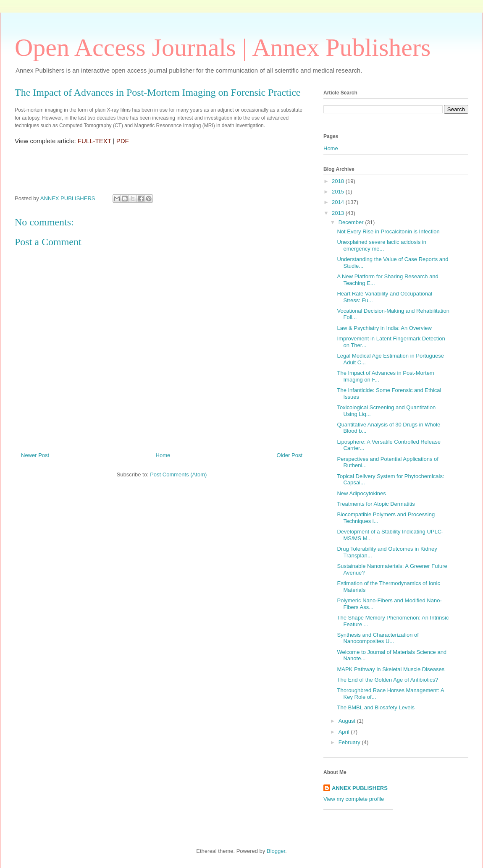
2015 (339, 192)
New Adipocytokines (361, 493)
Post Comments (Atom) (178, 475)
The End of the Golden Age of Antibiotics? (387, 680)
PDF (123, 141)
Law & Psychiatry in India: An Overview (384, 328)
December (352, 222)
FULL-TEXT (94, 141)
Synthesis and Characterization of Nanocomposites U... (378, 638)
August (348, 721)
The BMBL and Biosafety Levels (376, 707)
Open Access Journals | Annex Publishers (223, 47)
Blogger (276, 851)
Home (163, 455)
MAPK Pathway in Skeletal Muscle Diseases (391, 669)
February (350, 742)
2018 (339, 181)
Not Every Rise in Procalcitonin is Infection (388, 231)
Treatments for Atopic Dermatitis (376, 504)
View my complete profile (354, 799)
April (345, 732)
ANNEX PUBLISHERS (360, 788)
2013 (339, 213)
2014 (339, 202)
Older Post (290, 455)
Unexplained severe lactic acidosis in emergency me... (381, 245)
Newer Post (35, 455)
